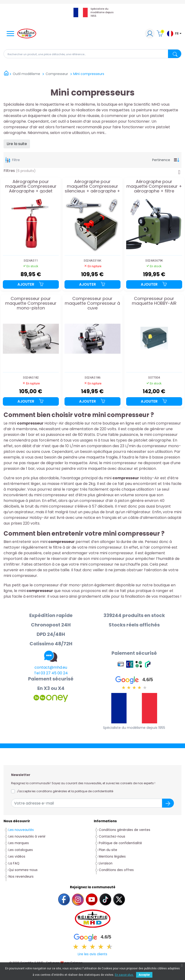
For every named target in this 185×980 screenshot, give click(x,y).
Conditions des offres (117, 870)
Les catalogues (21, 850)
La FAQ (14, 863)
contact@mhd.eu (51, 667)
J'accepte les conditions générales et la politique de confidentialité (65, 791)
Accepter (144, 975)
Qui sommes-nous (23, 870)
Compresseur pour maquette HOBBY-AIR (154, 301)
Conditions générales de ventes (125, 830)
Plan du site (108, 850)
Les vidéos (17, 857)
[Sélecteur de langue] (174, 34)
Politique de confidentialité (120, 843)
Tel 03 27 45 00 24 (51, 673)
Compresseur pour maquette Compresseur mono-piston (31, 303)
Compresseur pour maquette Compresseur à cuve (92, 303)
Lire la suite (17, 144)
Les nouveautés (21, 830)
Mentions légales (112, 857)
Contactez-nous (112, 836)
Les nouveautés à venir (27, 836)
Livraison (106, 863)
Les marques (19, 843)
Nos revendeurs (21, 877)
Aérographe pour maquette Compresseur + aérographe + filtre (154, 186)
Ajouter (31, 284)
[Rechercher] (92, 54)
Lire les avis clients (92, 954)
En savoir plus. (124, 975)
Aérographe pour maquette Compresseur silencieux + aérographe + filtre (92, 186)
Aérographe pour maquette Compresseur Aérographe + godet (31, 186)
